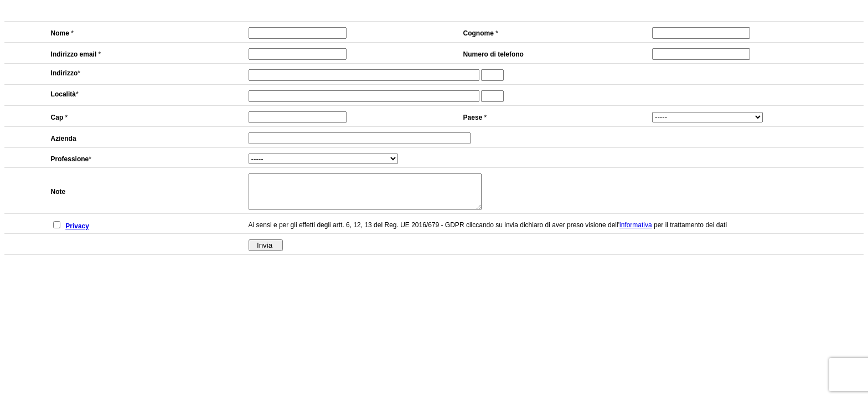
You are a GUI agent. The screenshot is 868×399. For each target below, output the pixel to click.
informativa (636, 232)
